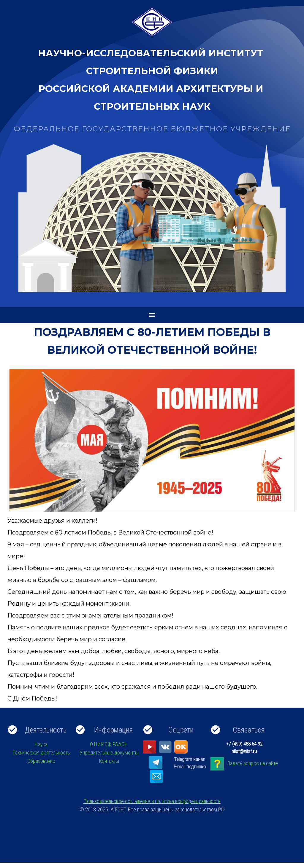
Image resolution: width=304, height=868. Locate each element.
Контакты (109, 761)
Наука (41, 744)
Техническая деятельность (41, 753)
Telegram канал (190, 759)
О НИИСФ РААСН (109, 744)
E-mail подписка (190, 767)
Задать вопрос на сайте (253, 763)
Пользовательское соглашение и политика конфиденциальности (152, 801)
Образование (41, 761)
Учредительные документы (109, 753)
